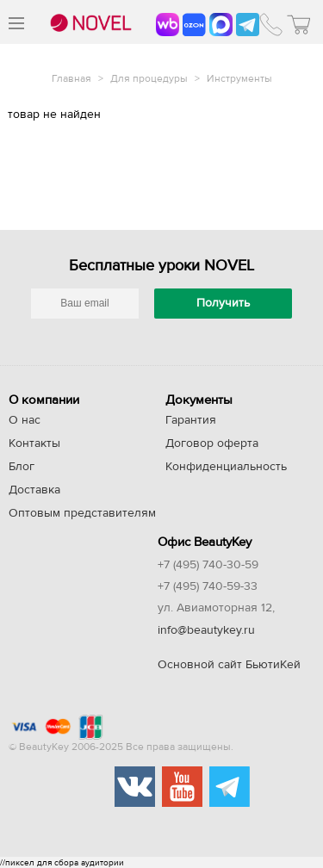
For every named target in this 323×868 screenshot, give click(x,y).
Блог (22, 467)
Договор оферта (212, 443)
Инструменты (239, 78)
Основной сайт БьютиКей (229, 665)
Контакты (34, 443)
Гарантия (191, 420)
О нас (25, 420)
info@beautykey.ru (206, 630)
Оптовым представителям (82, 513)
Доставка (34, 490)
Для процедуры (150, 78)
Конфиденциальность (226, 467)
